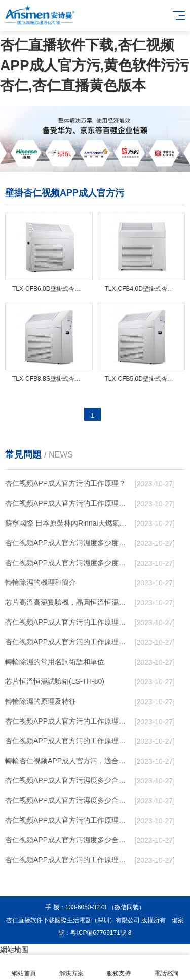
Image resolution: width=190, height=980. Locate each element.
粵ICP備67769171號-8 (101, 933)
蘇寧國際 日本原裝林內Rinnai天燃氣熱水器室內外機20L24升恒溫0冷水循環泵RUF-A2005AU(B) (68, 523)
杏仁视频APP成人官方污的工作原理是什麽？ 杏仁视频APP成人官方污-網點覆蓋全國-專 (68, 820)
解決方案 (71, 968)
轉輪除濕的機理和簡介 (41, 582)
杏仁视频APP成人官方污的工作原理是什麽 (68, 860)
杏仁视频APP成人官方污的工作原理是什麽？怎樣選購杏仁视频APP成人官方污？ (68, 741)
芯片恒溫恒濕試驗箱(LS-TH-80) (55, 681)
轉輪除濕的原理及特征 (41, 701)
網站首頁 (24, 968)
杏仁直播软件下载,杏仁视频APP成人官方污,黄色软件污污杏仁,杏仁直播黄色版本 (94, 65)
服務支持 (119, 968)
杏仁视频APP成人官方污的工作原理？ (65, 483)
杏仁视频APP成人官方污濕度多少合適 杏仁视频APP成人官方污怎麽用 (68, 840)
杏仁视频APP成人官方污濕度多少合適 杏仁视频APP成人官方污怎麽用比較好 (68, 780)
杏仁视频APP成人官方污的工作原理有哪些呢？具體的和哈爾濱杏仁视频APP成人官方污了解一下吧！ (68, 642)
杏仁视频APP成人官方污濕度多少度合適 (68, 563)
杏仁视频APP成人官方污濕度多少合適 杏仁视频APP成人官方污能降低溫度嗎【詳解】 (68, 800)
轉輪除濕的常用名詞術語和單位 (55, 662)
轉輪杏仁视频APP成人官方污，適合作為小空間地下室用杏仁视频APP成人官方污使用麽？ (68, 761)
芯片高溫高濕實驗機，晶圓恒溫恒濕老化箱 (68, 602)
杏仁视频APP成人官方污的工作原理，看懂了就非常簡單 (68, 503)
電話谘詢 (166, 968)
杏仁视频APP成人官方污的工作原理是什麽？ (68, 721)
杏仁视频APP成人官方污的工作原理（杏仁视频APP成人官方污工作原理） (68, 622)
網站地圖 (14, 950)
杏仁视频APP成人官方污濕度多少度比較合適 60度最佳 (68, 543)
